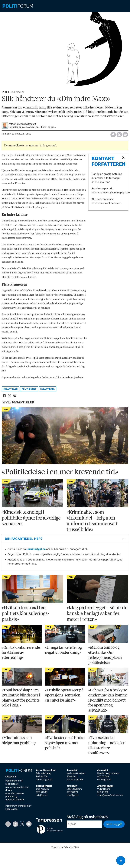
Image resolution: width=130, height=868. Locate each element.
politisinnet (29, 391)
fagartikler (11, 391)
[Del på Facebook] (113, 136)
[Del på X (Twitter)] (119, 136)
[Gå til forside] (18, 6)
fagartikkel (47, 391)
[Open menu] (121, 861)
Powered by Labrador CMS (65, 849)
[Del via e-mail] (125, 136)
